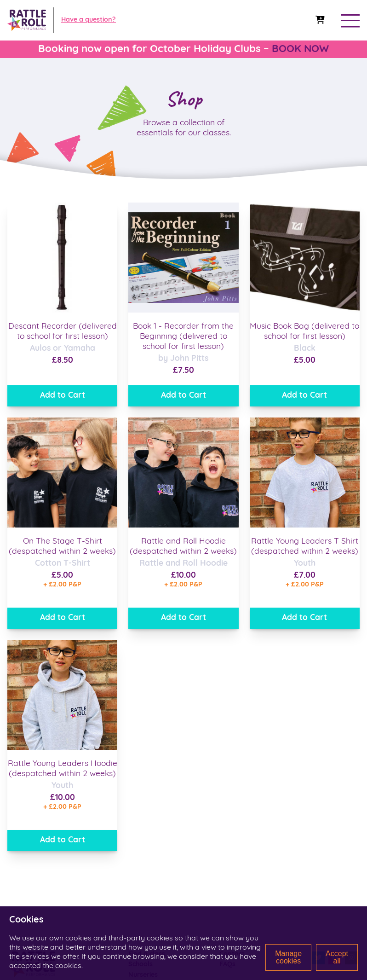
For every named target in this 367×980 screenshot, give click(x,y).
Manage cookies (288, 957)
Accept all (337, 957)
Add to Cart (63, 396)
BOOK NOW (300, 49)
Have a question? (89, 20)
